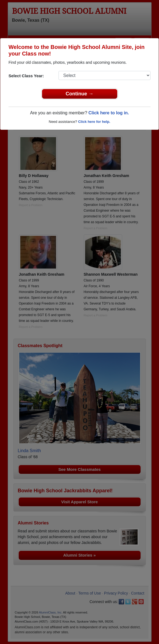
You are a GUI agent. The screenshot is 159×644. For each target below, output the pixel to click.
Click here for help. (94, 122)
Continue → (79, 94)
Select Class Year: (26, 76)
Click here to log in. (109, 113)
